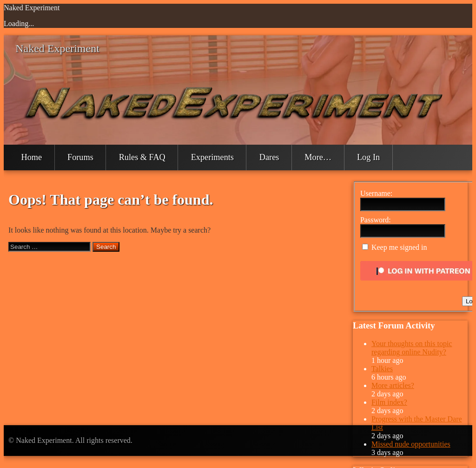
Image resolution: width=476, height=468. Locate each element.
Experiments (212, 157)
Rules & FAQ (142, 157)
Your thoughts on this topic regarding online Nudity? (412, 348)
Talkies (382, 369)
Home (32, 157)
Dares (269, 157)
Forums (80, 157)
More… (318, 157)
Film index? (389, 402)
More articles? (393, 385)
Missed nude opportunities (411, 444)
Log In (368, 157)
